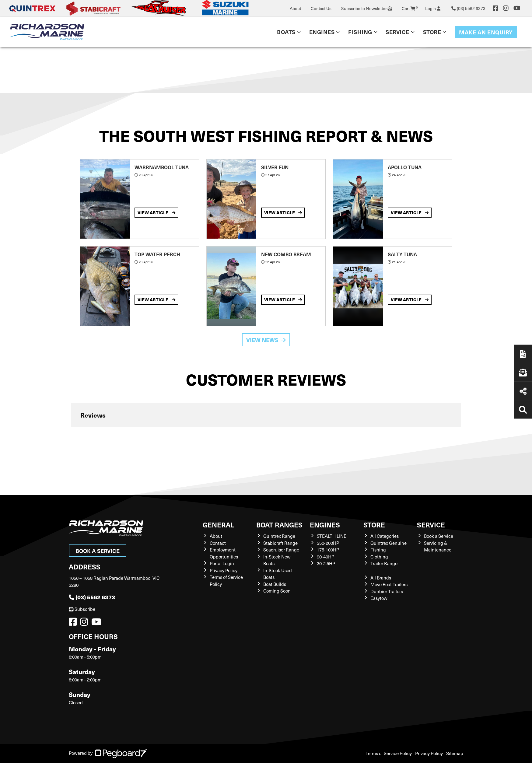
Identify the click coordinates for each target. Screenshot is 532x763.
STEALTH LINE (332, 536)
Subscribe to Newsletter (367, 8)
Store (432, 32)
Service (397, 32)
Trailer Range (384, 563)
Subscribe (82, 609)
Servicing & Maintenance (438, 546)
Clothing (379, 557)
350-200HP (328, 543)
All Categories (385, 536)
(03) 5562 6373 (92, 597)
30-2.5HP (326, 563)
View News (266, 340)
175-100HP (328, 550)
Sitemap (455, 753)
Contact (218, 543)
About (295, 8)
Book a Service (98, 551)
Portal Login (222, 563)
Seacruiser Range (281, 550)
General (219, 525)
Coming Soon (277, 591)
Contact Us (321, 8)
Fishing (360, 32)
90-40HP (325, 557)
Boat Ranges (279, 525)
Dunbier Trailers (387, 591)
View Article (156, 212)
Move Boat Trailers (389, 584)
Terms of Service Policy (389, 753)
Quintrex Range (279, 536)
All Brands (381, 578)
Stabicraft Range (280, 543)
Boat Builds (275, 584)
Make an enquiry (486, 32)
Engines (322, 32)
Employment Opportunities (224, 553)
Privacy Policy (224, 570)
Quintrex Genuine (388, 543)
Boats (286, 32)
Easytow (379, 598)
